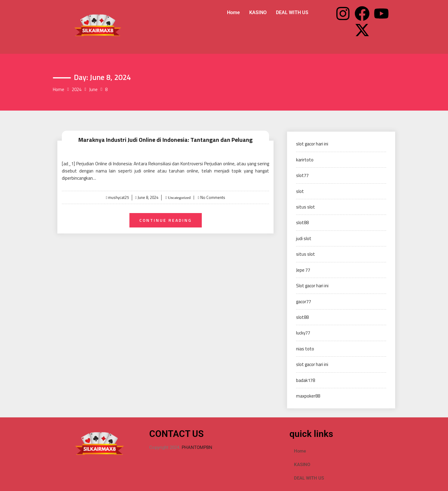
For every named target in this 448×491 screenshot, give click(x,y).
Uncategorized (179, 198)
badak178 (306, 380)
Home (233, 12)
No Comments (213, 197)
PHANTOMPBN (197, 447)
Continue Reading (166, 220)
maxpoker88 (308, 396)
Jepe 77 (303, 270)
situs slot (306, 207)
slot (300, 191)
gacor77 (304, 302)
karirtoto (305, 160)
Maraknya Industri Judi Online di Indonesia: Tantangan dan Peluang (165, 140)
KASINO (258, 12)
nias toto (305, 349)
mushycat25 (118, 197)
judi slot (304, 238)
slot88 (302, 223)
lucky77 (303, 333)
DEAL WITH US (292, 12)
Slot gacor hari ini (312, 286)
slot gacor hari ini (312, 144)
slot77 (302, 175)
